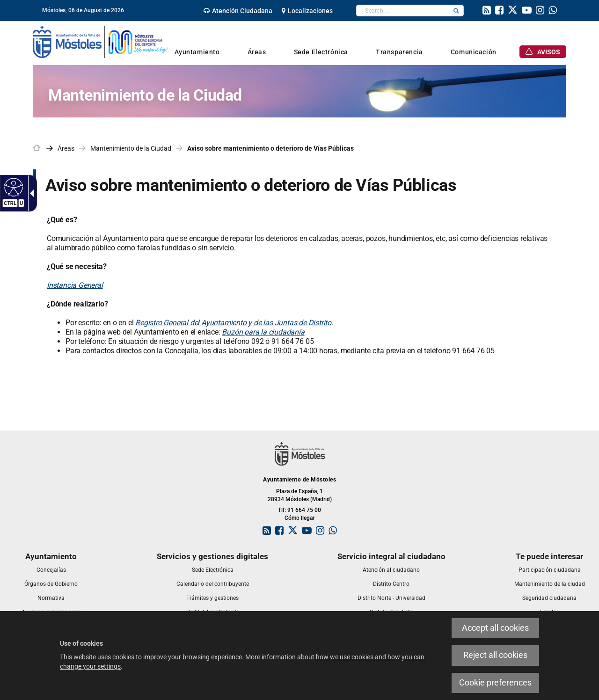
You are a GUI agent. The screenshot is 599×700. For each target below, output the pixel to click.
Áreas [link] (66, 148)
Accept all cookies (495, 628)
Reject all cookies (495, 655)
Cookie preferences (495, 683)
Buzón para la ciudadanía (263, 332)
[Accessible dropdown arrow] (30, 193)
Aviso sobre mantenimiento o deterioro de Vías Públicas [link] (270, 148)
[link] (238, 11)
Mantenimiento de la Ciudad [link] (131, 148)
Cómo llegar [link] (299, 518)
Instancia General (75, 285)
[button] (456, 11)
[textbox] (403, 11)
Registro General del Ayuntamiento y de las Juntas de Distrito (233, 323)
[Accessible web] (12, 187)
